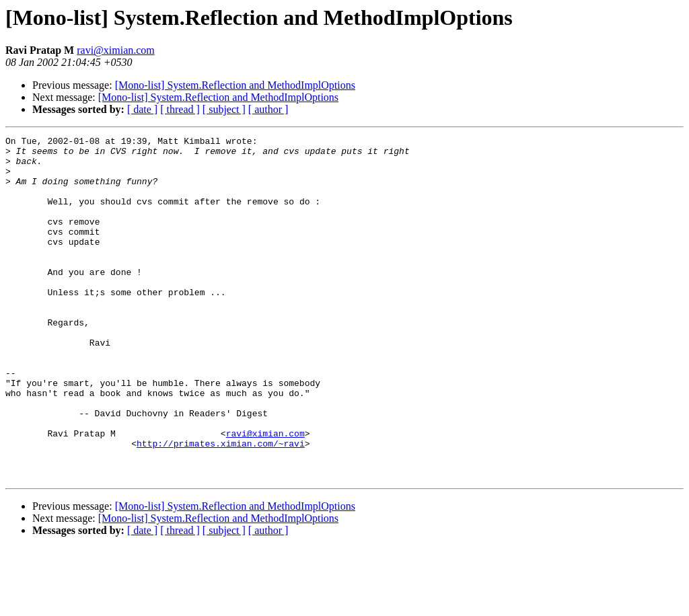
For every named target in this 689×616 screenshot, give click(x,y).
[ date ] (142, 109)
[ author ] (268, 109)
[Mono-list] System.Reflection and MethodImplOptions (235, 85)
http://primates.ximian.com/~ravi (221, 506)
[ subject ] (224, 109)
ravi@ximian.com (116, 50)
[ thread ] (180, 109)
